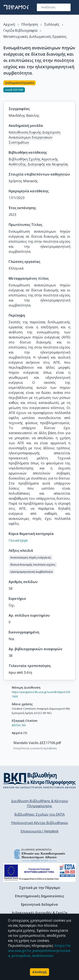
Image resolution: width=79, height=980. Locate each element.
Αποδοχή (39, 972)
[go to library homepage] (39, 780)
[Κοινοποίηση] (74, 88)
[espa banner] (39, 872)
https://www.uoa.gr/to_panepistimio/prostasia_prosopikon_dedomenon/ (39, 951)
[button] (31, 558)
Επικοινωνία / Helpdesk (40, 831)
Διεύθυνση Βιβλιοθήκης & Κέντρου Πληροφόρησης (40, 803)
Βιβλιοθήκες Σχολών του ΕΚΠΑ (39, 814)
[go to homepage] (16, 7)
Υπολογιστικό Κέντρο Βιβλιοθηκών (39, 823)
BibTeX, (17, 725)
